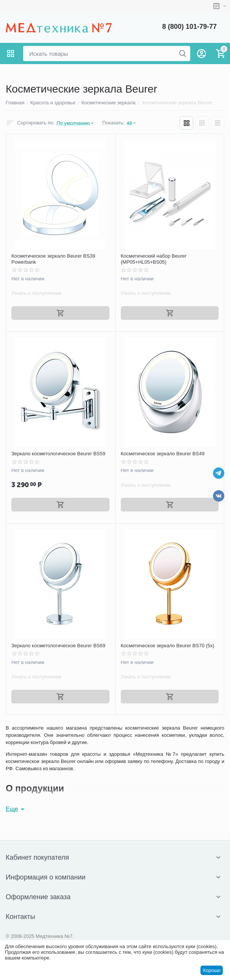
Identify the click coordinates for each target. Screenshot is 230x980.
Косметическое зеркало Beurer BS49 (163, 454)
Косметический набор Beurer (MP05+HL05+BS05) (154, 259)
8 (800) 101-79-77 (189, 27)
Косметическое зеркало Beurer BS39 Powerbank (53, 259)
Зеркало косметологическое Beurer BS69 (58, 646)
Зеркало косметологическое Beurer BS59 (58, 454)
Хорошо (211, 970)
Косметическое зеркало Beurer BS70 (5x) (168, 646)
